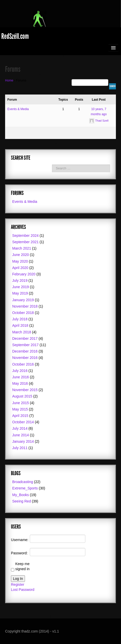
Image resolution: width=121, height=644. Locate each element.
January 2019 (23, 300)
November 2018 (25, 306)
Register (18, 584)
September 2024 (25, 236)
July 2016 (20, 371)
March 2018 (22, 332)
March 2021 (22, 248)
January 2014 (23, 441)
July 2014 (20, 428)
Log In (18, 579)
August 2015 (22, 396)
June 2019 (21, 287)
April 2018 (20, 325)
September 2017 (25, 345)
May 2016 (20, 383)
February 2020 (24, 274)
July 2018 (20, 319)
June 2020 (21, 255)
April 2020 (20, 268)
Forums (13, 69)
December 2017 (25, 338)
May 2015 (20, 409)
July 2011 (20, 448)
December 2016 (25, 351)
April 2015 (20, 416)
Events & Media (18, 109)
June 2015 (21, 403)
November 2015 (25, 390)
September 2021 (25, 242)
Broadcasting (23, 482)
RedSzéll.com (15, 36)
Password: (19, 553)
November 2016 (25, 358)
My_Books (21, 495)
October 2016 (23, 364)
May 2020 (20, 261)
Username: (20, 540)
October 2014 (23, 422)
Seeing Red (22, 501)
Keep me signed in (22, 566)
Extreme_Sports (25, 488)
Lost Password (23, 590)
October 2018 (23, 313)
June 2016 (21, 377)
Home (9, 80)
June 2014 (21, 435)
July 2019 (20, 280)
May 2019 (20, 293)
